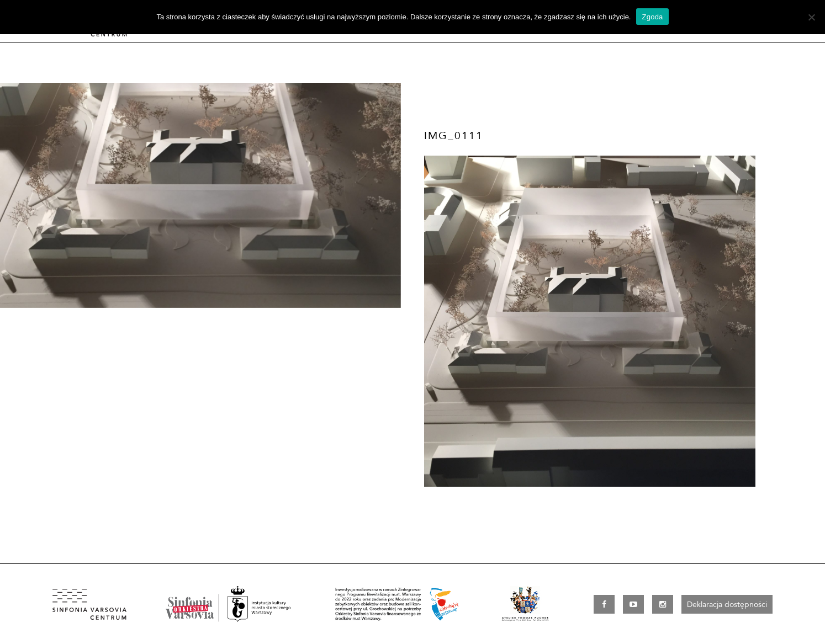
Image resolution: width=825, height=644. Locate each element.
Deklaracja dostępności (727, 604)
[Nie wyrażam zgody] (811, 17)
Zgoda (652, 17)
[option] (200, 195)
